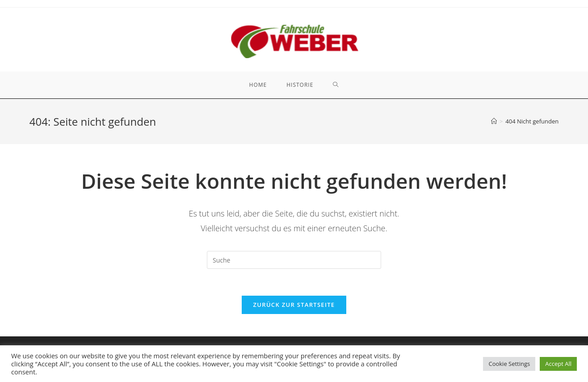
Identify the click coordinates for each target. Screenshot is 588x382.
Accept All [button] (558, 364)
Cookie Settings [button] (509, 364)
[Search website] (336, 85)
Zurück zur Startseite (294, 305)
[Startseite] (494, 121)
